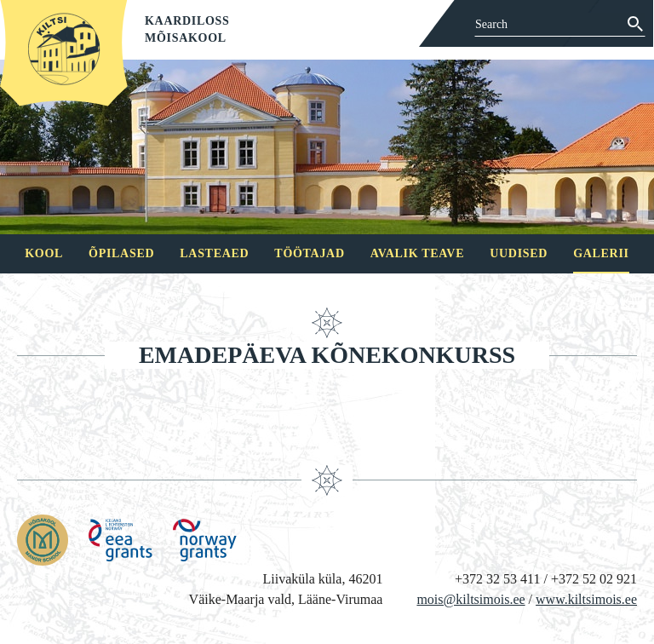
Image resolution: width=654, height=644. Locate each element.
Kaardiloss (187, 21)
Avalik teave (417, 253)
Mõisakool (186, 38)
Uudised (519, 253)
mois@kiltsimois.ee (470, 599)
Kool (44, 253)
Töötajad (309, 253)
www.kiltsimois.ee (586, 599)
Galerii (601, 253)
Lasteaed (214, 253)
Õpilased (121, 253)
